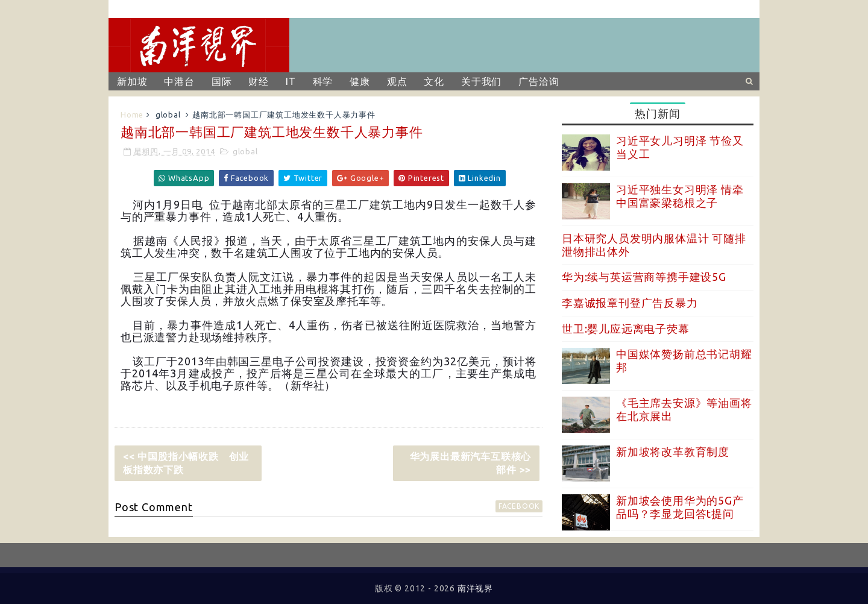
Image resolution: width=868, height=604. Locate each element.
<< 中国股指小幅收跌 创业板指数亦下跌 (186, 463)
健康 (360, 81)
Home (132, 115)
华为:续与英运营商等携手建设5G (644, 277)
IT (291, 81)
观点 (397, 81)
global (168, 115)
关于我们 (481, 81)
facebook (519, 506)
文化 (434, 81)
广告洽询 (539, 81)
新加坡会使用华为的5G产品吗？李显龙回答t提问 (680, 507)
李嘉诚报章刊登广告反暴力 (630, 303)
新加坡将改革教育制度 (673, 451)
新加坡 (132, 81)
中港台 (179, 81)
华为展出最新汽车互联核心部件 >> (471, 463)
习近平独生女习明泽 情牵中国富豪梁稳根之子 (680, 196)
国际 (222, 81)
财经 (259, 81)
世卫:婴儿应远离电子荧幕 (626, 329)
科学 (323, 81)
